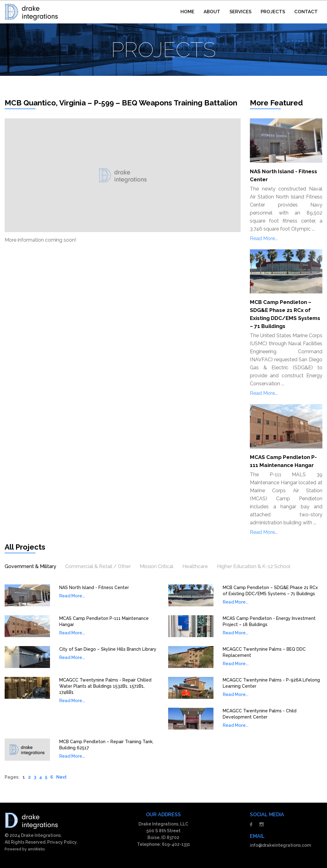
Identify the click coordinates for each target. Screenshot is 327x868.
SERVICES (240, 12)
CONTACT (306, 12)
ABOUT (212, 12)
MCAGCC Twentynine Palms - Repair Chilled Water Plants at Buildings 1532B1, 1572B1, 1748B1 (105, 686)
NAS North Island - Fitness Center (94, 588)
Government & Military (30, 566)
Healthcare (195, 566)
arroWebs (36, 849)
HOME (187, 12)
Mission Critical (157, 566)
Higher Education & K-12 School (254, 566)
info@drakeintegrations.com (280, 845)
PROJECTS (273, 12)
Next (61, 777)
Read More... (264, 238)
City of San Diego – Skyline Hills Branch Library (108, 649)
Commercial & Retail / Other (98, 566)
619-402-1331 (176, 844)
